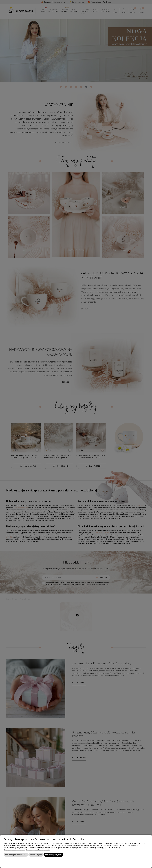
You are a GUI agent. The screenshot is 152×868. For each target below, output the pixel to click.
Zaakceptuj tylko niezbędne (16, 855)
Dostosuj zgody (36, 855)
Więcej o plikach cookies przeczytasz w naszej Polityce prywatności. (27, 850)
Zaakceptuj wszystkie (53, 855)
